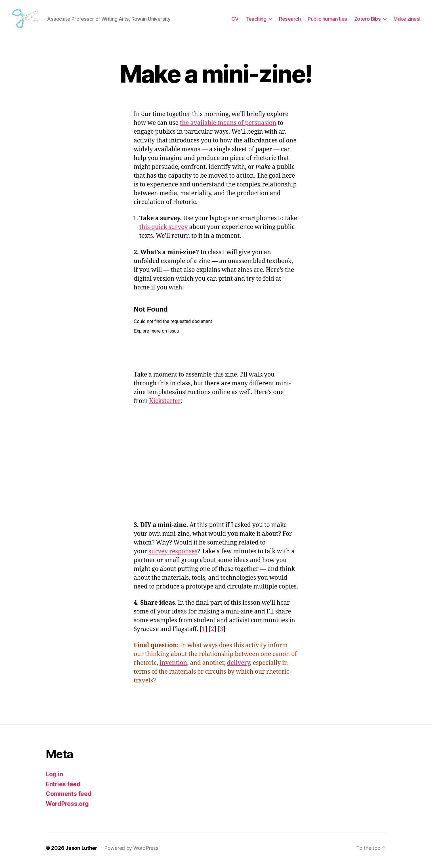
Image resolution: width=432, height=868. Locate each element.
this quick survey (163, 231)
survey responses (173, 555)
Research (290, 21)
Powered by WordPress (131, 852)
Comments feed (69, 798)
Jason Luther (81, 852)
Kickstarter (165, 405)
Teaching (256, 21)
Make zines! (407, 21)
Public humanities (327, 21)
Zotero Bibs (368, 21)
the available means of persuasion (228, 127)
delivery (239, 667)
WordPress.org (67, 807)
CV (235, 21)
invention (173, 667)
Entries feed (63, 788)
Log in (54, 778)
